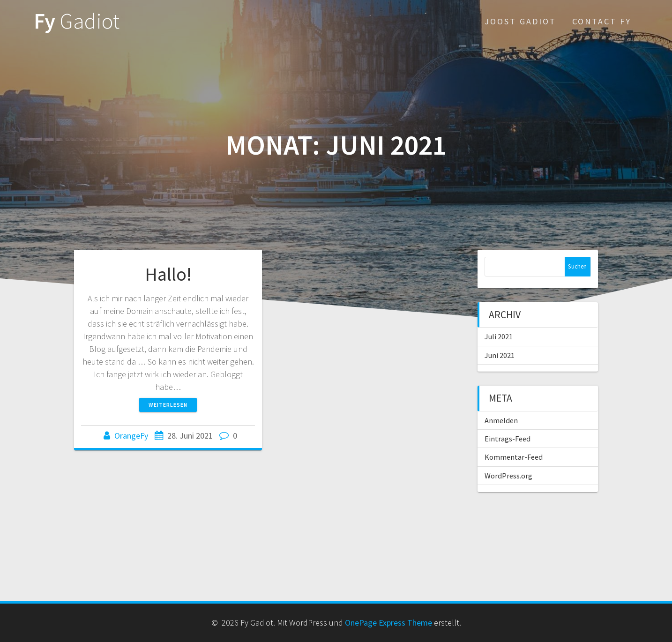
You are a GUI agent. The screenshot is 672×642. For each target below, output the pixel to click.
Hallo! (168, 274)
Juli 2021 (499, 336)
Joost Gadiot (520, 21)
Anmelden (501, 420)
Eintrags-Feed (508, 439)
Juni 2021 (500, 355)
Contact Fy (602, 21)
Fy (77, 21)
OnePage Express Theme (388, 623)
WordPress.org (508, 476)
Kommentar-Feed (514, 457)
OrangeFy (131, 436)
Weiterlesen (168, 405)
